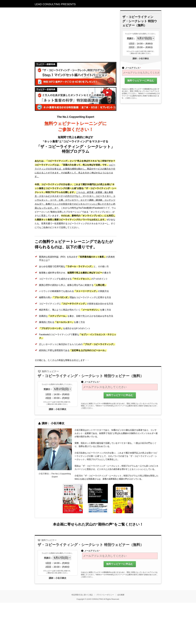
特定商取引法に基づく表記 (82, 595)
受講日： (131, 39)
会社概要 (121, 595)
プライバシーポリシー (105, 595)
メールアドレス (131, 68)
